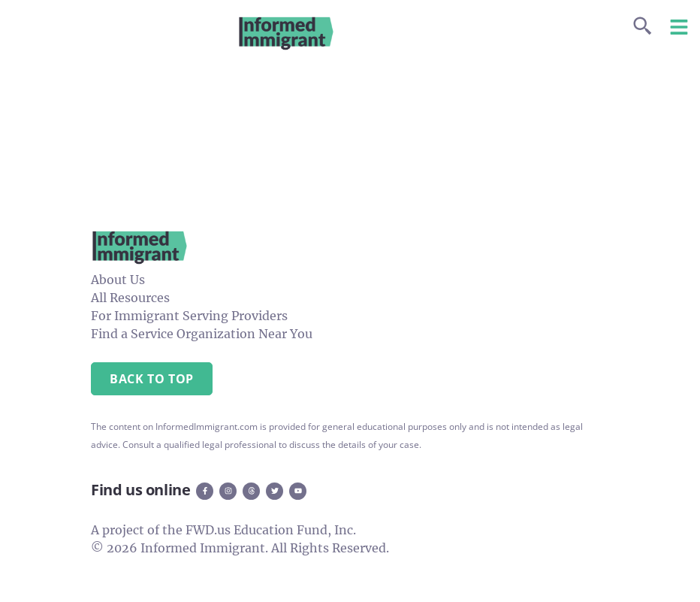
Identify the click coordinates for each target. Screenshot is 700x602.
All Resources (130, 298)
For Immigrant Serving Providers (189, 316)
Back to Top (152, 379)
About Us (118, 280)
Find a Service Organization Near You (202, 334)
